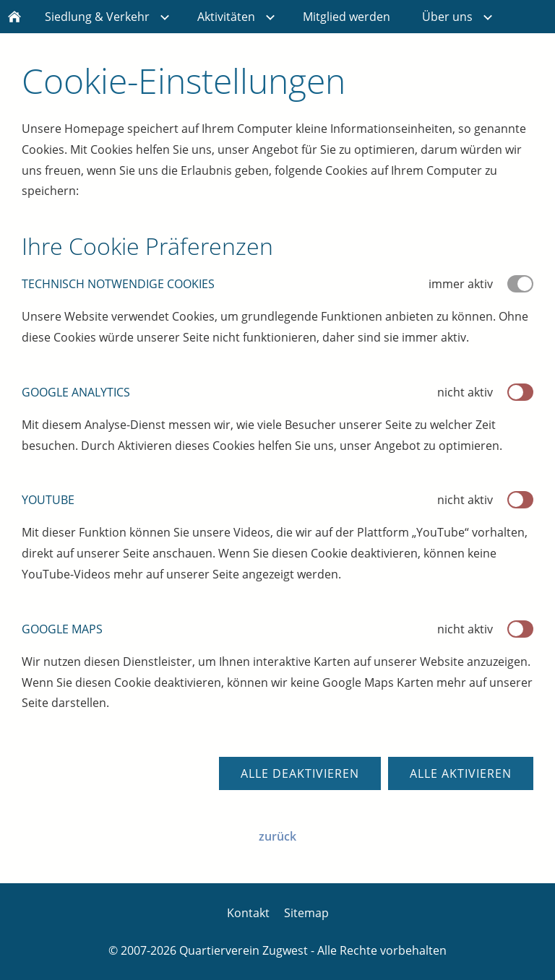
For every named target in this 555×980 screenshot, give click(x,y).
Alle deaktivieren (300, 773)
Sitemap (306, 913)
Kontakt (248, 913)
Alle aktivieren (461, 773)
